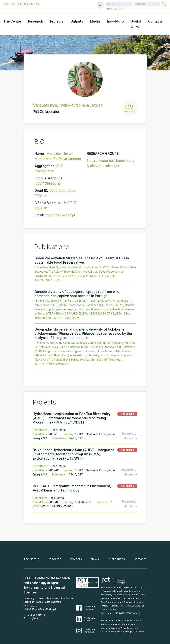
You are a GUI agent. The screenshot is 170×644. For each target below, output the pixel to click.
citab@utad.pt (34, 618)
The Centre (12, 21)
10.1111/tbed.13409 (66, 318)
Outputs (77, 21)
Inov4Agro (115, 21)
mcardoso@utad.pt (60, 215)
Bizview (118, 632)
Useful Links (136, 24)
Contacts (155, 21)
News (95, 559)
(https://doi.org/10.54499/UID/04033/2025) (120, 606)
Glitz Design (139, 632)
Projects (76, 559)
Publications (116, 559)
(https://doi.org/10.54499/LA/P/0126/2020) (121, 613)
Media (95, 21)
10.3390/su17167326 (48, 280)
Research (36, 21)
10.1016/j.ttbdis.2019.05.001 (52, 364)
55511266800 (48, 183)
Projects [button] (57, 21)
